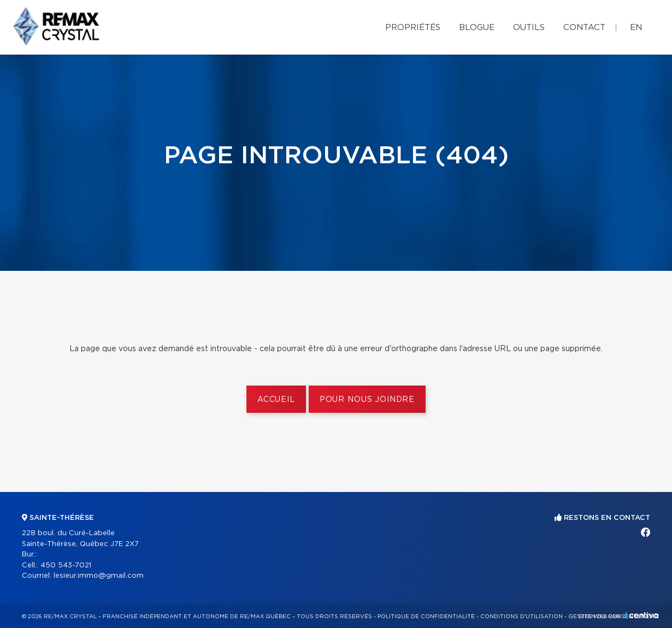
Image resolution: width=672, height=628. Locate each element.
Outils (529, 28)
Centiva (641, 615)
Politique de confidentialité (426, 617)
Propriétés (413, 28)
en (636, 28)
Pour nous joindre (367, 400)
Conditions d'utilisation (521, 617)
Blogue (477, 28)
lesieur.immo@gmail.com (99, 576)
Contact (584, 28)
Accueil (276, 400)
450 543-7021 (66, 565)
